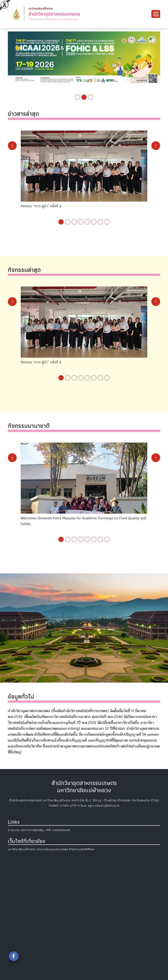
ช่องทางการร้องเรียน (33, 830)
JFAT (48, 830)
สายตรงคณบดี (61, 830)
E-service (14, 830)
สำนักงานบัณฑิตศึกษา (82, 849)
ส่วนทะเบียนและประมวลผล (52, 849)
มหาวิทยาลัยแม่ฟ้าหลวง (22, 849)
